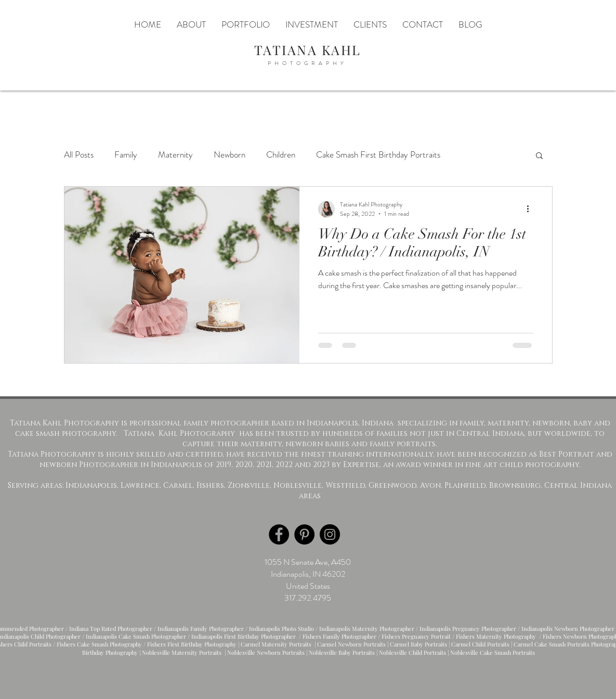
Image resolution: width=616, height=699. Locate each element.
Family (126, 155)
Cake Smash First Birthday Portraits (378, 155)
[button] (539, 156)
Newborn (230, 155)
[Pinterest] (304, 534)
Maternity (175, 155)
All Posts (79, 155)
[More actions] (532, 209)
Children (281, 155)
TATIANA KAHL (308, 50)
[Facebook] (279, 534)
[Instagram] (330, 534)
